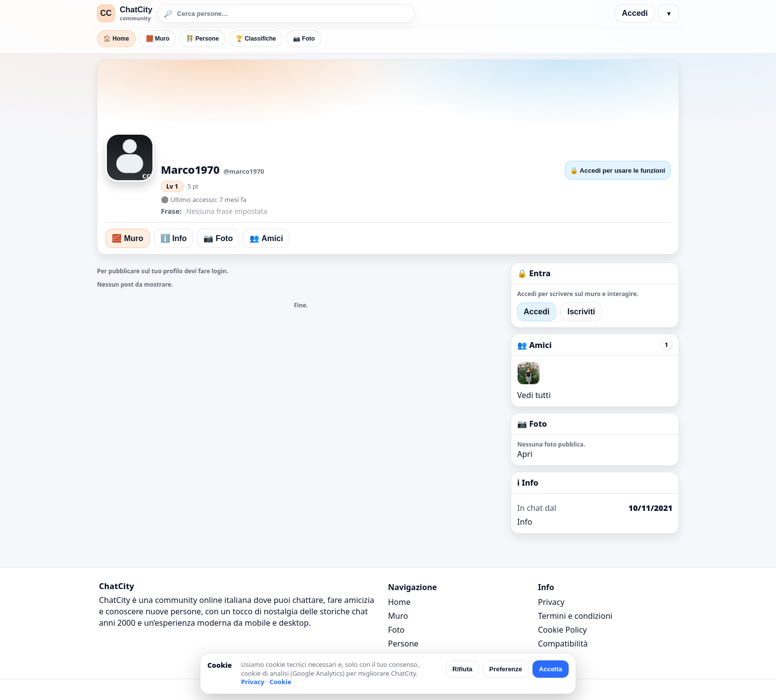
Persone (403, 644)
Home (399, 602)
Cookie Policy (562, 630)
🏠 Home (116, 39)
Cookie (280, 682)
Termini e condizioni (575, 616)
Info (525, 522)
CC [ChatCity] (106, 13)
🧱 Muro (158, 39)
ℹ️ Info (174, 238)
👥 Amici (266, 238)
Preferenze (506, 669)
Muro (398, 616)
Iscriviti (581, 312)
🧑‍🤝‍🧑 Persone (202, 39)
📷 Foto (304, 39)
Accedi (635, 13)
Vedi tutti (534, 395)
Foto (396, 630)
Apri (525, 454)
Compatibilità (563, 644)
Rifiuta (462, 669)
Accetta (551, 669)
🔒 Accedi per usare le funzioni (618, 171)
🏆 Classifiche (256, 39)
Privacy (551, 602)
